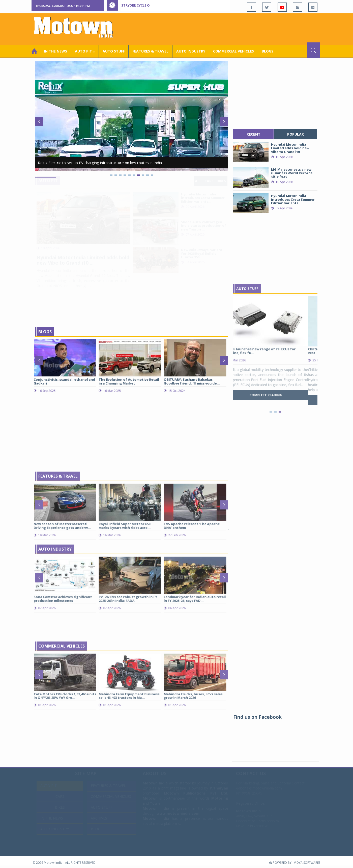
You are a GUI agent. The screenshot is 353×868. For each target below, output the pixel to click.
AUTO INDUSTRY (191, 51)
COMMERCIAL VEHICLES (233, 51)
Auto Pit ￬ (85, 51)
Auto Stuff (114, 51)
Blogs (268, 51)
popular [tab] (296, 134)
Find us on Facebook (257, 717)
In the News (55, 51)
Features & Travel (150, 51)
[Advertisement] (228, 29)
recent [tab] (254, 134)
